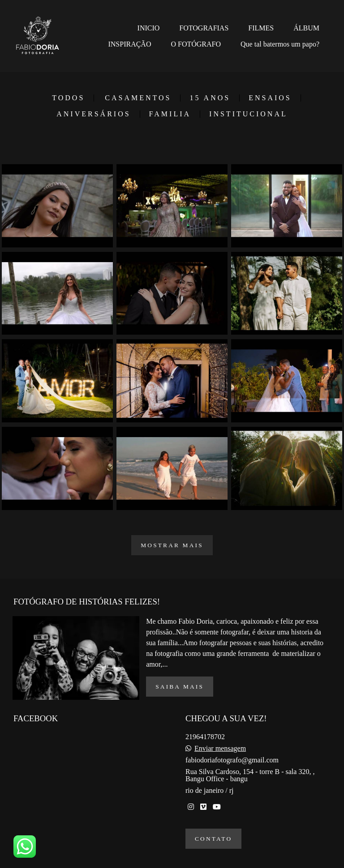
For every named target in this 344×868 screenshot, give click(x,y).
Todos (68, 98)
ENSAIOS (270, 98)
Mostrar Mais (172, 545)
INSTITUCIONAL (248, 114)
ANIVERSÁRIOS (93, 114)
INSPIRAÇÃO (129, 44)
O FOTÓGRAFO (196, 44)
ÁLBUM (306, 28)
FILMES (261, 28)
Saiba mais (180, 687)
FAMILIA (170, 114)
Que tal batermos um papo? (280, 44)
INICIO (149, 28)
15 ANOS (210, 98)
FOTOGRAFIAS (204, 28)
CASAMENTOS (138, 98)
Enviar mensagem (220, 749)
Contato (213, 839)
